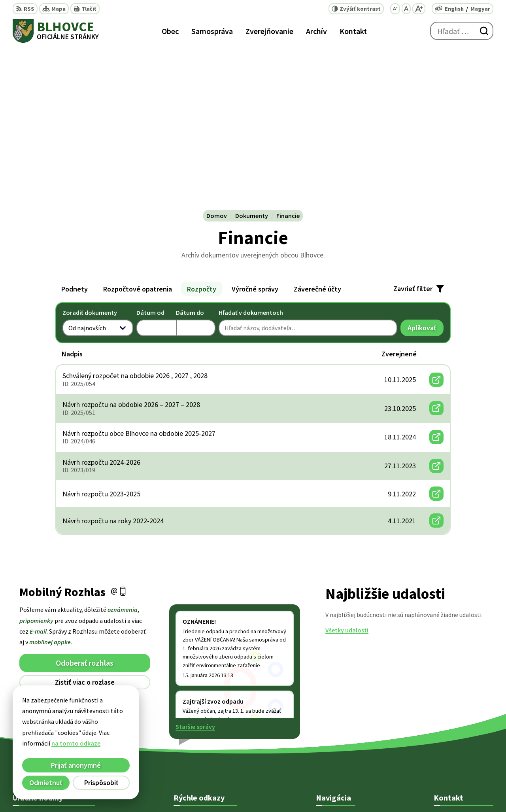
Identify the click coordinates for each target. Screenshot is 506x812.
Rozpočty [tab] (202, 128)
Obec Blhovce (379, 791)
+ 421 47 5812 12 (455, 718)
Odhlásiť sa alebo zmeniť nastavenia (85, 537)
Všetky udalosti (347, 469)
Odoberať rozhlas (85, 502)
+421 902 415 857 (456, 728)
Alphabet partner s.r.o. (278, 791)
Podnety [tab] (75, 128)
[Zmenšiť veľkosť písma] (395, 9)
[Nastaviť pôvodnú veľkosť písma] (406, 9)
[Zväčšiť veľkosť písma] (419, 9)
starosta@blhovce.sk (464, 747)
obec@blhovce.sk (458, 737)
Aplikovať (426, 169)
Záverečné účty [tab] (317, 128)
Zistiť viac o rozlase (85, 521)
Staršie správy (195, 566)
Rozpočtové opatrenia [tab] (138, 128)
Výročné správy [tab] (255, 128)
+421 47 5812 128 (456, 709)
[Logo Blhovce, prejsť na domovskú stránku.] (56, 31)
